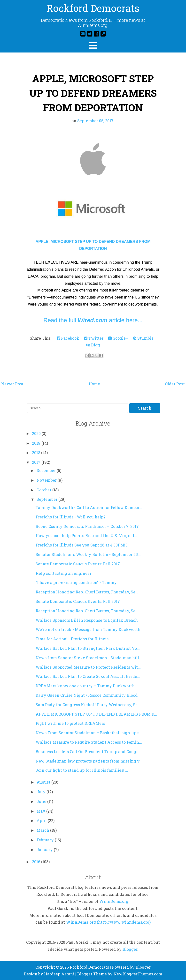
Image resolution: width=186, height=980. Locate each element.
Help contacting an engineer (63, 573)
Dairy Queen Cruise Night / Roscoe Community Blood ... (89, 695)
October (44, 490)
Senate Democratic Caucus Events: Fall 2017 (78, 564)
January (45, 849)
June (42, 801)
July (42, 792)
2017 (37, 462)
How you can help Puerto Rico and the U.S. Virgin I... (86, 535)
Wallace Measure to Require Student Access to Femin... (89, 742)
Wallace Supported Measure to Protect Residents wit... (88, 667)
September (47, 499)
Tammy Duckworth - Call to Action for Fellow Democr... (89, 507)
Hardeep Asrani (59, 974)
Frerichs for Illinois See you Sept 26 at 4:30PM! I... (83, 545)
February (46, 840)
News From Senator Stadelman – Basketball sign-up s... (89, 733)
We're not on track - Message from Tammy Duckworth (88, 629)
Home (94, 384)
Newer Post (12, 384)
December (47, 470)
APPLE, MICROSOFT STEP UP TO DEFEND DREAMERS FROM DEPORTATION (93, 93)
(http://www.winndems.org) (124, 922)
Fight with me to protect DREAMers (70, 723)
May (41, 811)
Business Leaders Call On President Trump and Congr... (88, 752)
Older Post (175, 384)
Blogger (130, 949)
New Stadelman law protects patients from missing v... (89, 761)
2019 (37, 443)
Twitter (94, 338)
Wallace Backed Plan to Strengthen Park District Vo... (88, 648)
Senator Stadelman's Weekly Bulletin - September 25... (88, 554)
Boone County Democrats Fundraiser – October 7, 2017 (87, 526)
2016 (37, 862)
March (43, 830)
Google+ (118, 338)
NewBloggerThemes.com (138, 974)
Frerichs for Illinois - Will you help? (70, 517)
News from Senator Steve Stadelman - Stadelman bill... (89, 658)
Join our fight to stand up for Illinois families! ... (82, 770)
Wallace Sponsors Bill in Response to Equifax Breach (87, 620)
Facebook (68, 338)
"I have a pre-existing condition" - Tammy (76, 582)
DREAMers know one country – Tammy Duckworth (85, 686)
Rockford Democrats (93, 8)
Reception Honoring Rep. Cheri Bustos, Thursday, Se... (87, 592)
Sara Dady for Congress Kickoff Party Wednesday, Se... (88, 705)
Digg (93, 345)
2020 (37, 433)
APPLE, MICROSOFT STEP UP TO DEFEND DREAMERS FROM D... (96, 714)
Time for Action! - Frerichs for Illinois (72, 639)
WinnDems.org (114, 901)
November (47, 480)
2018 (37, 453)
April (42, 820)
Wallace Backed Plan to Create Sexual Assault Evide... (88, 676)
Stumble (143, 338)
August (44, 782)
